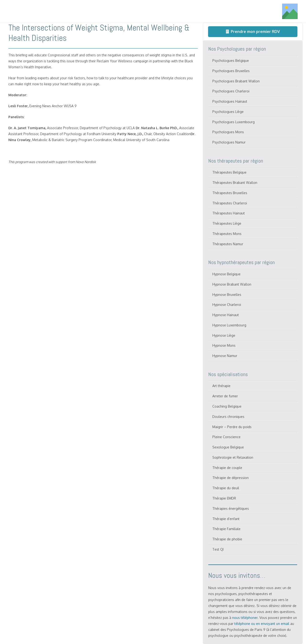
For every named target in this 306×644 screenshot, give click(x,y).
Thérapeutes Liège (227, 223)
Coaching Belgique (227, 406)
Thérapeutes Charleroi (230, 203)
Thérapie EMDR (224, 498)
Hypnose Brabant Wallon (232, 284)
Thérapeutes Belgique (229, 172)
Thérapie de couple (227, 468)
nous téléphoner (245, 618)
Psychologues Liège (228, 112)
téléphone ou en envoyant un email (262, 624)
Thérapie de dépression (231, 478)
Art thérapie (221, 386)
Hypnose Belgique (226, 274)
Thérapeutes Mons (227, 234)
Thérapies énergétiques (231, 508)
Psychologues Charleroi (231, 91)
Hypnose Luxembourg (229, 325)
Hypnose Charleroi (227, 305)
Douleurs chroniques (228, 417)
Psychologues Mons (228, 132)
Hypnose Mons (224, 345)
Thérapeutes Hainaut (229, 213)
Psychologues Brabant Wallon (236, 81)
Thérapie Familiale (226, 529)
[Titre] (37, 11)
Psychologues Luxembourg (234, 122)
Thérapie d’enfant (226, 519)
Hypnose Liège (224, 335)
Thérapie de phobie (227, 539)
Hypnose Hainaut (226, 315)
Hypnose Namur (225, 356)
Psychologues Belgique (231, 61)
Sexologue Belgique (228, 447)
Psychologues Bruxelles (231, 71)
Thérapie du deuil (226, 488)
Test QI (218, 549)
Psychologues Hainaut (230, 101)
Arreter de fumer (225, 396)
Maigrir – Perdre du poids (232, 427)
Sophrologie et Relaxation (233, 457)
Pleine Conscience (226, 437)
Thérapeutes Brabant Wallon (235, 183)
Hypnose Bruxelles (227, 295)
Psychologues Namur (229, 142)
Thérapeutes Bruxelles (230, 193)
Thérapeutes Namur (228, 244)
